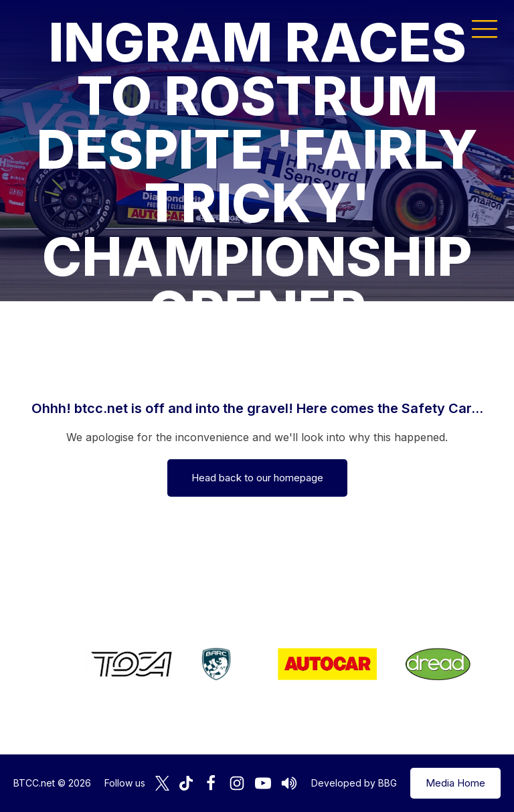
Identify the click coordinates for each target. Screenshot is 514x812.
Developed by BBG (354, 783)
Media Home (455, 783)
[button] (485, 28)
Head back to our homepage (257, 478)
